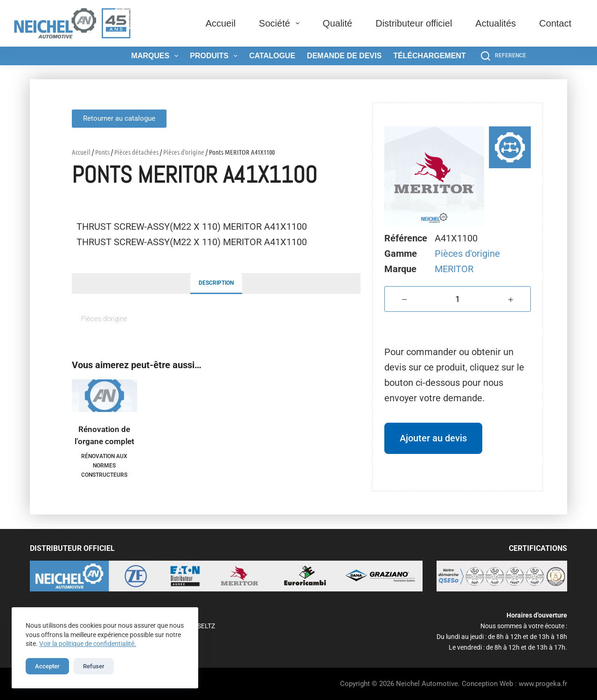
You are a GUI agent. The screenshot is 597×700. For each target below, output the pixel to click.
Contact (555, 23)
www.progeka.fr (543, 684)
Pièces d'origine (184, 152)
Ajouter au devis (433, 438)
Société (281, 23)
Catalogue (272, 56)
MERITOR (454, 269)
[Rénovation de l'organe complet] (104, 396)
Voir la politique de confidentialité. (88, 644)
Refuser (94, 666)
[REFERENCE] (503, 56)
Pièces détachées (136, 152)
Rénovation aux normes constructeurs (104, 466)
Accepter (47, 666)
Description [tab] (216, 283)
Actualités (496, 23)
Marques (156, 56)
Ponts (102, 152)
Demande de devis (344, 56)
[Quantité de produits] (458, 299)
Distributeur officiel (414, 23)
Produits (215, 56)
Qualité (337, 23)
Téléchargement (430, 56)
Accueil (221, 23)
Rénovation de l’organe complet (104, 435)
